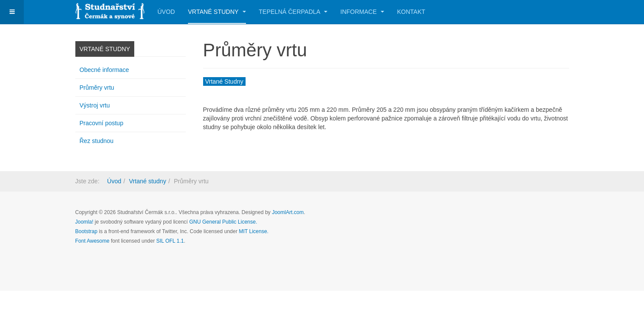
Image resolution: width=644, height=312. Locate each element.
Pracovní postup (102, 123)
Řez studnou (97, 141)
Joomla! (84, 222)
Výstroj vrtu (95, 105)
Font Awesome (92, 241)
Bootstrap (86, 231)
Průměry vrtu (97, 88)
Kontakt (411, 12)
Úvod (166, 12)
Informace (362, 12)
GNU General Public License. (223, 222)
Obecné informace (104, 70)
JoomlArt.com (288, 212)
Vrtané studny (217, 12)
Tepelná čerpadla (293, 12)
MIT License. (253, 231)
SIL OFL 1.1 (170, 241)
